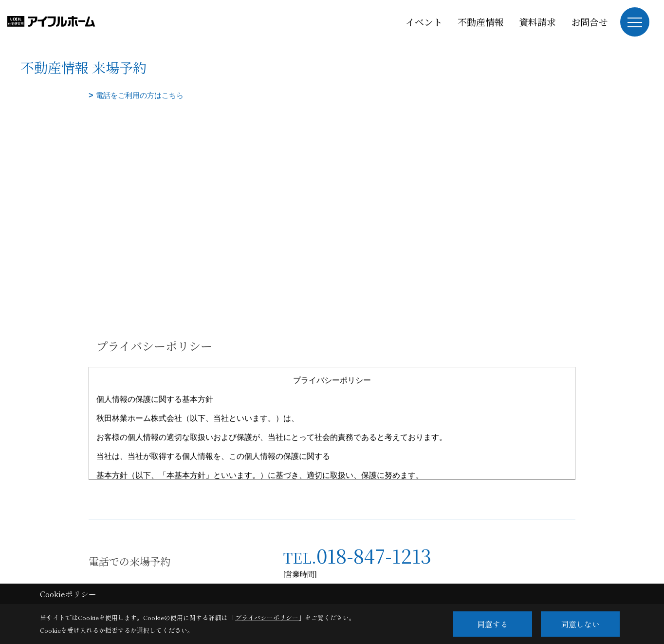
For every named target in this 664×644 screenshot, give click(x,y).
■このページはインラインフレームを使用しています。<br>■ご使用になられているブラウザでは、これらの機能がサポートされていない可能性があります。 (332, 171)
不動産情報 (481, 22)
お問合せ (590, 22)
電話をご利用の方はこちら (140, 95)
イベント (424, 22)
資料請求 (537, 22)
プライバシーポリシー (267, 617)
